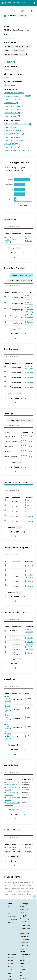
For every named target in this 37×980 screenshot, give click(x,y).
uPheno (10, 964)
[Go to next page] (21, 334)
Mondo (10, 958)
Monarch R (24, 919)
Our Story (11, 907)
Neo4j (23, 916)
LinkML (22, 966)
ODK (21, 976)
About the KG (24, 940)
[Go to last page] (25, 334)
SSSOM (22, 969)
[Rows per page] (18, 248)
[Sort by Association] (22, 233)
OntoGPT (23, 979)
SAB (9, 913)
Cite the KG (24, 936)
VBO (9, 976)
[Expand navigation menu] (35, 3)
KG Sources (24, 943)
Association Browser (24, 950)
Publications (12, 919)
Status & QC (24, 922)
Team (10, 910)
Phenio (10, 970)
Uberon (10, 961)
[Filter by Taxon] (20, 280)
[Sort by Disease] (32, 233)
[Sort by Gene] (10, 233)
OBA (9, 973)
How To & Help (25, 925)
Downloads (24, 910)
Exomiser (23, 960)
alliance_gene (10, 85)
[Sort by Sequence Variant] (19, 779)
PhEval (22, 963)
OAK (21, 973)
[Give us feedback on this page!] (34, 897)
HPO (9, 967)
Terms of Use (24, 933)
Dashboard (24, 946)
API (22, 913)
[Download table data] (14, 257)
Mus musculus (9, 38)
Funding (11, 923)
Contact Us (12, 916)
